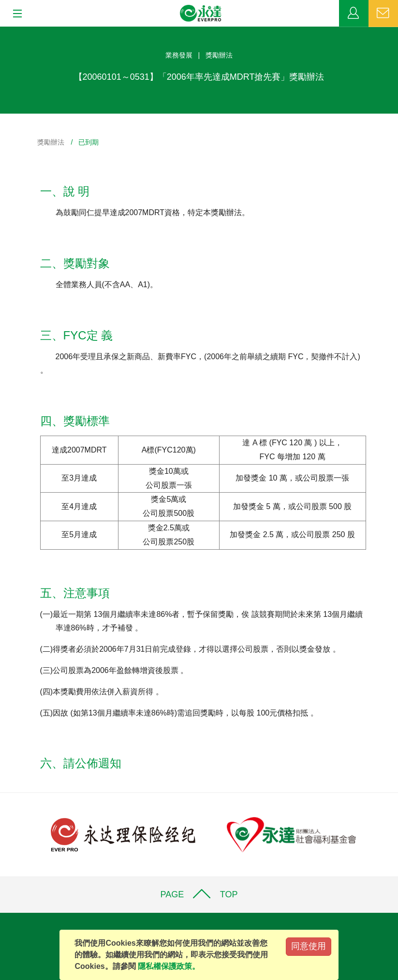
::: (3, 32)
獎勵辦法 (51, 142)
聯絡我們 (383, 14)
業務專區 (354, 14)
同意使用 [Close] (309, 946)
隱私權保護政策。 (169, 966)
